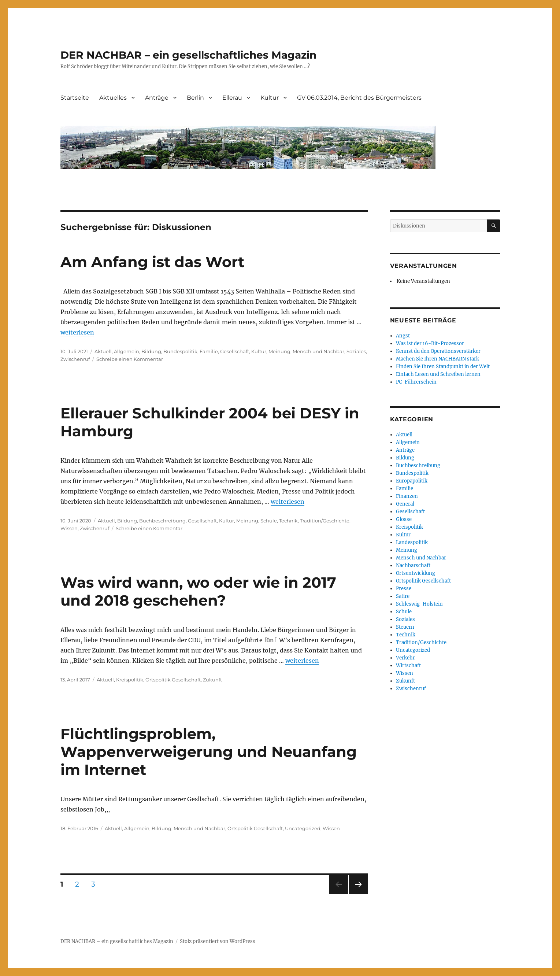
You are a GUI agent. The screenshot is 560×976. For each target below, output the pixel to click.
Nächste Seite (359, 894)
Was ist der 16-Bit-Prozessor (430, 343)
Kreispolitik (130, 680)
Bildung (151, 351)
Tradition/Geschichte (325, 521)
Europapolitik (412, 481)
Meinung (279, 351)
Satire (403, 596)
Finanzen (407, 496)
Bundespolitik (180, 351)
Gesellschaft (235, 351)
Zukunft (212, 680)
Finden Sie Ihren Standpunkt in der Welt (443, 367)
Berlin (195, 98)
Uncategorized (303, 828)
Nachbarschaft (413, 565)
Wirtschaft (408, 666)
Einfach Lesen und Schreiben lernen (438, 374)
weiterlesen (77, 332)
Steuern (405, 627)
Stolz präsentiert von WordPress (218, 941)
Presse (404, 589)
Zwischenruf (75, 359)
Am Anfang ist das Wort (152, 262)
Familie (209, 351)
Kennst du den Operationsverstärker (438, 351)
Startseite (75, 98)
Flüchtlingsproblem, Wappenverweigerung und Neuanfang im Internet (209, 752)
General (405, 504)
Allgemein (127, 351)
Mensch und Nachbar (318, 351)
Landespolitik (412, 542)
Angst (403, 336)
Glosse (404, 519)
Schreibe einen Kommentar (130, 359)
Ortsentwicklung (416, 573)
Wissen (69, 528)
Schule (269, 521)
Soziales (356, 351)
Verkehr (405, 658)
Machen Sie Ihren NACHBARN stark (437, 359)
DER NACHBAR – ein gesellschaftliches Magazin (188, 55)
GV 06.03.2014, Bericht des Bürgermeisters (359, 98)
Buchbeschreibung (162, 521)
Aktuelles (113, 98)
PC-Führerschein (416, 382)
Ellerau (232, 98)
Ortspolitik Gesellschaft (173, 680)
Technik (288, 521)
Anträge (157, 98)
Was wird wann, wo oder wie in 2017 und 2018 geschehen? (198, 591)
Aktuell (103, 351)
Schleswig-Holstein (419, 604)
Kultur (270, 98)
